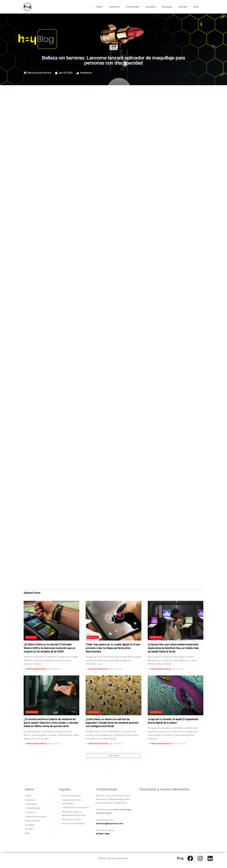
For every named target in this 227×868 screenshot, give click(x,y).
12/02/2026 (117, 744)
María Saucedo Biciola (37, 669)
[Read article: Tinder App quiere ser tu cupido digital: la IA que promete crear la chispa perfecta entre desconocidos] (113, 621)
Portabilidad (132, 7)
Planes (99, 7)
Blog (196, 7)
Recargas (167, 7)
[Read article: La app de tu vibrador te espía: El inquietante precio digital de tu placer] (176, 695)
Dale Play (31, 637)
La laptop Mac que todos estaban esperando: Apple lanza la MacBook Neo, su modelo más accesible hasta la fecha (173, 648)
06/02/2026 (179, 744)
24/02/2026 (55, 744)
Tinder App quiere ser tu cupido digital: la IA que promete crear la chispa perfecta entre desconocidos (113, 648)
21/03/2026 (117, 669)
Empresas (114, 7)
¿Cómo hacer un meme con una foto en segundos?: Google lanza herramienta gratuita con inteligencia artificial (112, 723)
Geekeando (86, 73)
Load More (114, 756)
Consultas (151, 7)
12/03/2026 (179, 669)
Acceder (183, 7)
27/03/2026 (55, 669)
